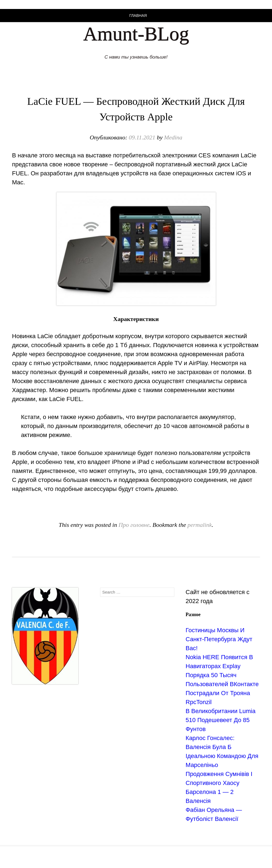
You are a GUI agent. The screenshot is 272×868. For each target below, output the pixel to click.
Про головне (134, 525)
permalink (200, 525)
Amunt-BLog (136, 34)
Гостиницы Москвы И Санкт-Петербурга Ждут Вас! (219, 639)
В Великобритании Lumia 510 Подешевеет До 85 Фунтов (220, 720)
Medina (173, 137)
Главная (138, 16)
